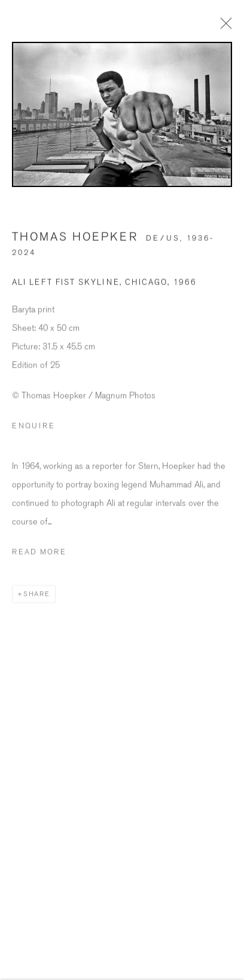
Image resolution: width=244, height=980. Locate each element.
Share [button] (37, 601)
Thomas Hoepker (75, 245)
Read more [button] (39, 559)
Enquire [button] (33, 433)
